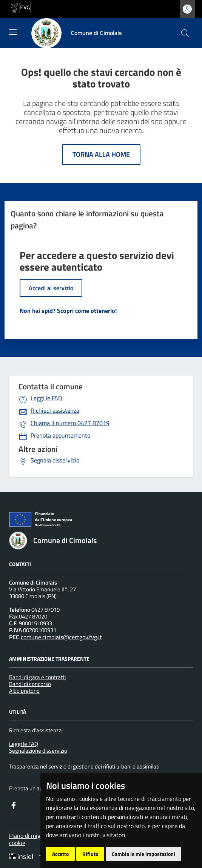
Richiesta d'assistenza (35, 730)
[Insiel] (23, 857)
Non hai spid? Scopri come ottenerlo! (68, 311)
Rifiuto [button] (90, 854)
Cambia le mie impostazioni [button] (143, 854)
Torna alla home (101, 154)
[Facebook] (14, 805)
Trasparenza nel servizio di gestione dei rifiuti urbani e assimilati (84, 766)
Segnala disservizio (55, 460)
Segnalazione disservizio (38, 751)
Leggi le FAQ (46, 398)
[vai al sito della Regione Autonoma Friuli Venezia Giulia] (20, 7)
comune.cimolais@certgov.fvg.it (61, 637)
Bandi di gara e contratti (37, 677)
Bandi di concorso (30, 684)
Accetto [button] (60, 854)
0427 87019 (70, 423)
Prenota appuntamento (60, 435)
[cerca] (185, 33)
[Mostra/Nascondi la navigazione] (13, 32)
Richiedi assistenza (55, 410)
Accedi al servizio (51, 288)
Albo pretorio (24, 691)
